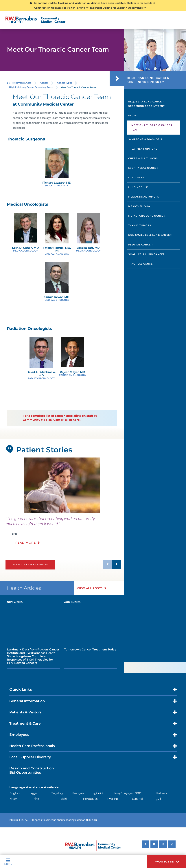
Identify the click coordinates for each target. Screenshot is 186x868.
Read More (26, 543)
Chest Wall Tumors (143, 158)
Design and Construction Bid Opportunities (32, 770)
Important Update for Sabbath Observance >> (118, 8)
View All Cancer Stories (31, 565)
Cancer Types (65, 83)
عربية (34, 793)
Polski (63, 799)
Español (137, 799)
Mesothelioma (139, 206)
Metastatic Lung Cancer (147, 216)
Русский (113, 799)
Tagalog (57, 793)
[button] (166, 862)
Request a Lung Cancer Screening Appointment (147, 104)
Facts (133, 116)
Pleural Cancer (140, 245)
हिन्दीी (138, 793)
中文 (37, 799)
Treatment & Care (22, 83)
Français (78, 793)
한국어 (14, 799)
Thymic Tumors (140, 225)
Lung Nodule (138, 187)
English (15, 793)
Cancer (44, 83)
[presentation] (63, 532)
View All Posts (90, 588)
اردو (159, 799)
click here (92, 820)
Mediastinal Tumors (144, 197)
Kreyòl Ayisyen (124, 793)
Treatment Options (143, 149)
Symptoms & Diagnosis (145, 139)
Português (90, 799)
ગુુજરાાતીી (99, 793)
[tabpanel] (62, 485)
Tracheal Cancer (141, 264)
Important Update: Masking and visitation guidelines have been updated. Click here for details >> (95, 3)
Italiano (162, 793)
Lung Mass (136, 177)
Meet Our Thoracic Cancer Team (152, 127)
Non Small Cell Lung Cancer (150, 235)
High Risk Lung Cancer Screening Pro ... (31, 87)
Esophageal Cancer (143, 168)
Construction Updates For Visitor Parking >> (61, 8)
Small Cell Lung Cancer (147, 254)
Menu (8, 862)
